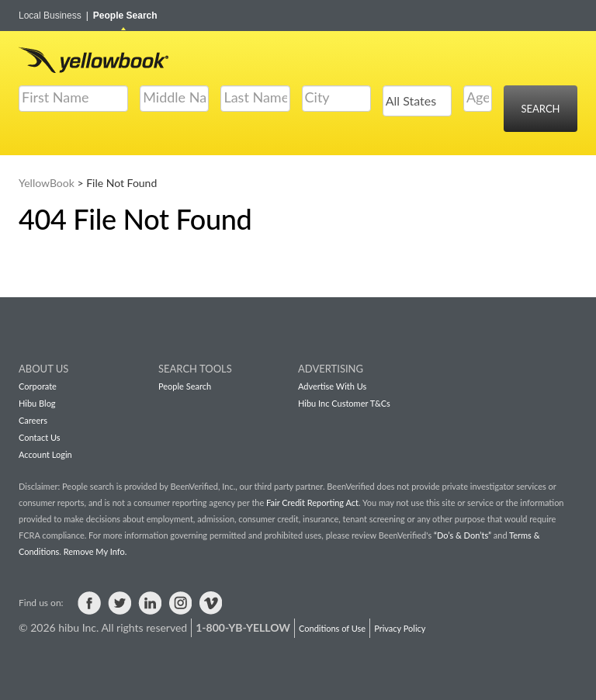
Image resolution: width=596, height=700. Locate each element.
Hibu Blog (37, 403)
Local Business (54, 16)
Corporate (38, 386)
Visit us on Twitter (120, 603)
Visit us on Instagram (180, 603)
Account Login (45, 454)
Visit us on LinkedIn (150, 603)
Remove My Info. (95, 551)
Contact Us (40, 437)
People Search (125, 16)
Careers (33, 420)
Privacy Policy (400, 628)
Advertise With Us (332, 386)
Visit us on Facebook (89, 603)
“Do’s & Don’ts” (463, 535)
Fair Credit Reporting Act (312, 502)
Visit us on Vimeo (210, 603)
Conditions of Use (332, 628)
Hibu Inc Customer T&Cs (344, 403)
